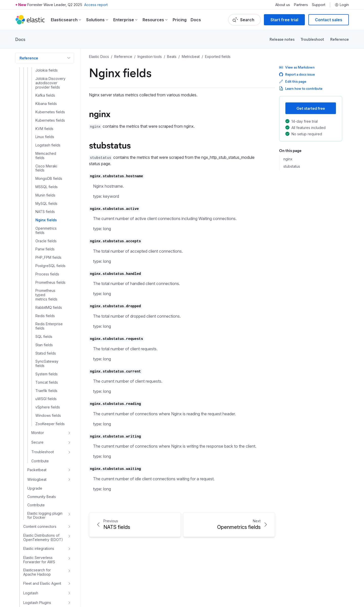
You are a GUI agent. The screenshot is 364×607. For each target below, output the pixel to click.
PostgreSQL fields (50, 228)
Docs (196, 20)
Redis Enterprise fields (49, 288)
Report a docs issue (297, 74)
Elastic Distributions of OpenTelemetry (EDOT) (43, 500)
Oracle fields (46, 203)
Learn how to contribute (301, 88)
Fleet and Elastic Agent (42, 545)
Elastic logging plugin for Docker (45, 478)
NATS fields (45, 174)
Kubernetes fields (50, 74)
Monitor (38, 395)
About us (283, 5)
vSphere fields (48, 369)
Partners (301, 5)
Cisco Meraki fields (46, 130)
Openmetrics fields (46, 193)
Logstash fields (48, 107)
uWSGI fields (46, 361)
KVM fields (44, 91)
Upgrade (35, 450)
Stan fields (44, 307)
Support (319, 5)
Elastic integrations (39, 511)
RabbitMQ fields (49, 270)
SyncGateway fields (47, 326)
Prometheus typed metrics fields (46, 257)
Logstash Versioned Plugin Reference (40, 576)
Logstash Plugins (37, 565)
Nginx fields (46, 182)
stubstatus (292, 166)
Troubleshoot (312, 39)
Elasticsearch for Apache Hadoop (37, 534)
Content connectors (40, 489)
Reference (339, 39)
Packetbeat (37, 432)
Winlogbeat (37, 441)
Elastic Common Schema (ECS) (33, 590)
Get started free (311, 108)
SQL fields (44, 299)
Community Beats (42, 459)
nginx (288, 159)
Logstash (31, 555)
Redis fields (45, 278)
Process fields (47, 236)
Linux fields (45, 99)
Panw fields (45, 211)
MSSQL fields (47, 149)
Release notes (282, 39)
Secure (37, 404)
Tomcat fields (47, 344)
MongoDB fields (49, 141)
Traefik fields (46, 353)
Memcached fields (46, 118)
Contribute (40, 423)
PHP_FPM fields (48, 220)
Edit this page (293, 81)
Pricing (180, 20)
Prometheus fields (50, 245)
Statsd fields (46, 315)
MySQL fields (46, 166)
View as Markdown (297, 67)
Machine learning (35, 603)
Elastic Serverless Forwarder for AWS (39, 522)
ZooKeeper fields (50, 386)
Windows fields (48, 378)
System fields (47, 336)
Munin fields (45, 157)
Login (342, 5)
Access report (96, 5)
